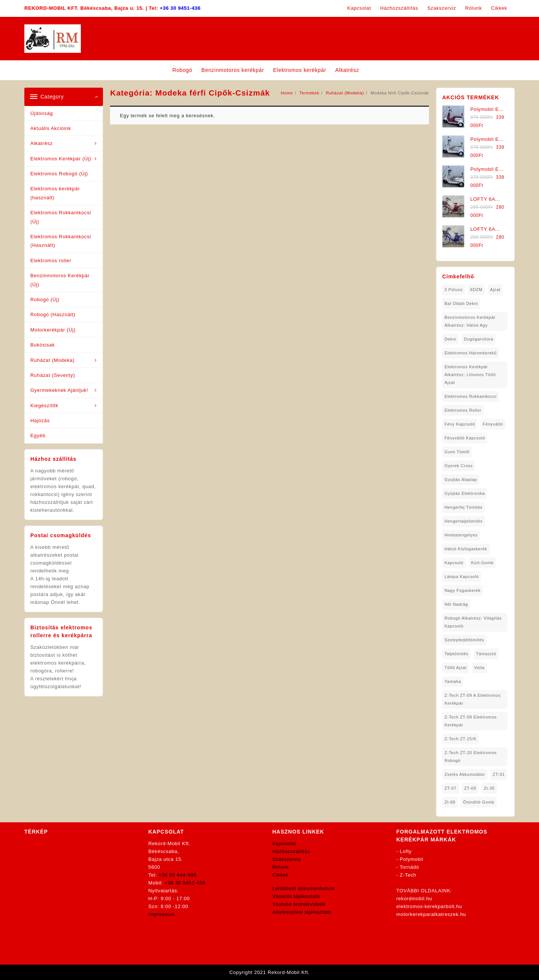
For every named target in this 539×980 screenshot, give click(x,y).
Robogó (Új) (45, 300)
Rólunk (281, 867)
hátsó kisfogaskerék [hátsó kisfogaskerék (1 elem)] (466, 549)
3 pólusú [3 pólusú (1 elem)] (453, 290)
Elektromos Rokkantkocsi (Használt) (61, 241)
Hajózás (40, 421)
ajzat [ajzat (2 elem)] (495, 290)
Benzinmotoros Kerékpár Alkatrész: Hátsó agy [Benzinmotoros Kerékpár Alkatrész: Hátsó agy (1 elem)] (470, 321)
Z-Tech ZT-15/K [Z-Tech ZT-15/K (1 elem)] (460, 739)
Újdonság (42, 113)
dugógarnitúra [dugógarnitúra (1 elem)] (479, 339)
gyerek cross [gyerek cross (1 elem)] (459, 466)
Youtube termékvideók (299, 904)
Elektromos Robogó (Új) (59, 174)
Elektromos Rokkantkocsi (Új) (61, 217)
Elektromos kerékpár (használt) (55, 193)
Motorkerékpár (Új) (53, 330)
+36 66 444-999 (178, 875)
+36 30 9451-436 (180, 8)
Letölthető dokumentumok (304, 888)
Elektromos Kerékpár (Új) (61, 159)
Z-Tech (408, 875)
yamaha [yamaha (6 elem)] (453, 681)
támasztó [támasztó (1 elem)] (486, 654)
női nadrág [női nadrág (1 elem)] (456, 604)
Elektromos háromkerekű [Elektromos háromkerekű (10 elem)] (471, 353)
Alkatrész (42, 143)
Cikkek (281, 875)
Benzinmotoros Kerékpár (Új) (60, 280)
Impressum (162, 914)
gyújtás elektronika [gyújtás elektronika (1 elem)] (465, 493)
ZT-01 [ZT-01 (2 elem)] (499, 774)
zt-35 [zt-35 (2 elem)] (489, 788)
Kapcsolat (284, 843)
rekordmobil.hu (414, 899)
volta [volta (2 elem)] (479, 668)
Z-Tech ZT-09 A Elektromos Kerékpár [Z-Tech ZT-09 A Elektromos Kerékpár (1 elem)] (472, 699)
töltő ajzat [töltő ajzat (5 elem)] (455, 668)
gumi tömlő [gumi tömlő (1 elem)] (457, 452)
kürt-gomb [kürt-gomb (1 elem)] (482, 563)
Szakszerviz (287, 859)
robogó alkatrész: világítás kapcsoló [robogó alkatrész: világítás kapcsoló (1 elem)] (473, 622)
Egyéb (38, 435)
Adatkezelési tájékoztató (302, 912)
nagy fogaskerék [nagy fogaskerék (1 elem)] (462, 590)
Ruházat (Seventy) (53, 375)
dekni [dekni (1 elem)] (450, 339)
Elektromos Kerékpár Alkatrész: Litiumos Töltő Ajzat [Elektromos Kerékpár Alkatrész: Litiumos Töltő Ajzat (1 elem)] (470, 375)
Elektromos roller (51, 261)
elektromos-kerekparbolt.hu (429, 906)
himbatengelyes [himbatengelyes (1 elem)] (461, 535)
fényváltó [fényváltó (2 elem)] (493, 424)
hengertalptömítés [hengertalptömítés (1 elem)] (463, 521)
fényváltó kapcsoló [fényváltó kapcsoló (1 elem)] (465, 438)
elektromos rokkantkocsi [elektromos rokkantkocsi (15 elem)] (471, 396)
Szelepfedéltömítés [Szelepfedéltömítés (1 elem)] (464, 640)
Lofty (406, 851)
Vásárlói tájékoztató (296, 896)
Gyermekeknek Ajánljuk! (59, 390)
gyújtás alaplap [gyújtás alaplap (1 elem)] (461, 480)
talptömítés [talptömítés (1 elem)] (456, 654)
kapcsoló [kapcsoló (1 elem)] (454, 563)
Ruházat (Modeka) (52, 360)
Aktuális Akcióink (51, 128)
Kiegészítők (44, 406)
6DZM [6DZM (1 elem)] (476, 290)
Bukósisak (43, 345)
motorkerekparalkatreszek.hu (431, 914)
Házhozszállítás (292, 851)
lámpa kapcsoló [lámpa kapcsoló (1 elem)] (462, 577)
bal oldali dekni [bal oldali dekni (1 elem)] (461, 303)
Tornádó (409, 867)
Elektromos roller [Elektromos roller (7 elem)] (463, 410)
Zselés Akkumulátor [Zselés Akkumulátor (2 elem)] (465, 774)
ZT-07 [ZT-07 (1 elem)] (450, 788)
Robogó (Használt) (53, 314)
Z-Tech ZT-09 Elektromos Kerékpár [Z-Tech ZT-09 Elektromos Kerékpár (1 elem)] (471, 721)
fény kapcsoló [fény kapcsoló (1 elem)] (460, 424)
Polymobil (412, 859)
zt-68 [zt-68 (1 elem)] (450, 802)
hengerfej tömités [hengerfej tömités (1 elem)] (463, 507)
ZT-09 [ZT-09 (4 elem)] (470, 788)
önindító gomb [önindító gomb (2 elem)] (479, 802)
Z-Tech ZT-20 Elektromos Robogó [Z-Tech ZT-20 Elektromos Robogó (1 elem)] (471, 757)
